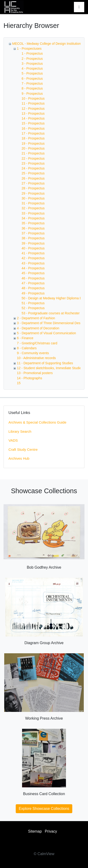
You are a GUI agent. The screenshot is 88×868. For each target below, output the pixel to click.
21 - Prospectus (33, 153)
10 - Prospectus (33, 98)
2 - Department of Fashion (36, 318)
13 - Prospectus (33, 113)
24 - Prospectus (33, 168)
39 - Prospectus (33, 243)
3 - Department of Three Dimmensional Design (51, 323)
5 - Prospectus (32, 73)
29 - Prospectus (33, 193)
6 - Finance (25, 338)
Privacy (51, 831)
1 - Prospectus (32, 53)
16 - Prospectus (33, 128)
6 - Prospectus (32, 79)
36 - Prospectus (33, 228)
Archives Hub (19, 458)
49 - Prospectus (33, 293)
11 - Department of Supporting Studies (45, 363)
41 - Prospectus (33, 253)
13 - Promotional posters (35, 373)
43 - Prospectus (33, 263)
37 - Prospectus (33, 233)
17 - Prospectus (33, 133)
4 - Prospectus (32, 68)
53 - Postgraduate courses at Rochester (51, 313)
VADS (13, 440)
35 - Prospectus (33, 223)
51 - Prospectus (33, 303)
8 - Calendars (27, 348)
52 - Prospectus (33, 308)
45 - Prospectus (33, 273)
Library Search (20, 431)
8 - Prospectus (32, 88)
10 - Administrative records (36, 358)
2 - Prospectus (32, 59)
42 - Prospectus (33, 258)
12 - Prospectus (33, 109)
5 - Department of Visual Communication (46, 333)
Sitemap (35, 831)
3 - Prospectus (32, 64)
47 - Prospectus (33, 283)
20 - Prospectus (33, 148)
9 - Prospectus (32, 94)
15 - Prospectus (33, 123)
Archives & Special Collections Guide (37, 422)
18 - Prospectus (33, 138)
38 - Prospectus (33, 238)
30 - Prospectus (33, 198)
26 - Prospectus (33, 178)
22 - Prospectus (33, 158)
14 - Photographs (29, 378)
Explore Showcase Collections (44, 809)
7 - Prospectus (32, 83)
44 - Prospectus (33, 268)
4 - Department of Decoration (38, 328)
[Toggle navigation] (79, 7)
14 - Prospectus (33, 118)
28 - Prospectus (33, 188)
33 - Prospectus (33, 213)
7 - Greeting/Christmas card (37, 343)
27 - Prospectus (33, 183)
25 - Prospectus (33, 173)
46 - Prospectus (33, 278)
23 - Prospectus (33, 163)
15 (19, 383)
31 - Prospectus (33, 203)
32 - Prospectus (33, 208)
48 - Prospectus (33, 288)
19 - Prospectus (33, 143)
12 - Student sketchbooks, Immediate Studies (50, 368)
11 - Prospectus (33, 103)
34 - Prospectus (33, 218)
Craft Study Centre (23, 449)
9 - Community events (33, 353)
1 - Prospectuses (29, 49)
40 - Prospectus (33, 248)
